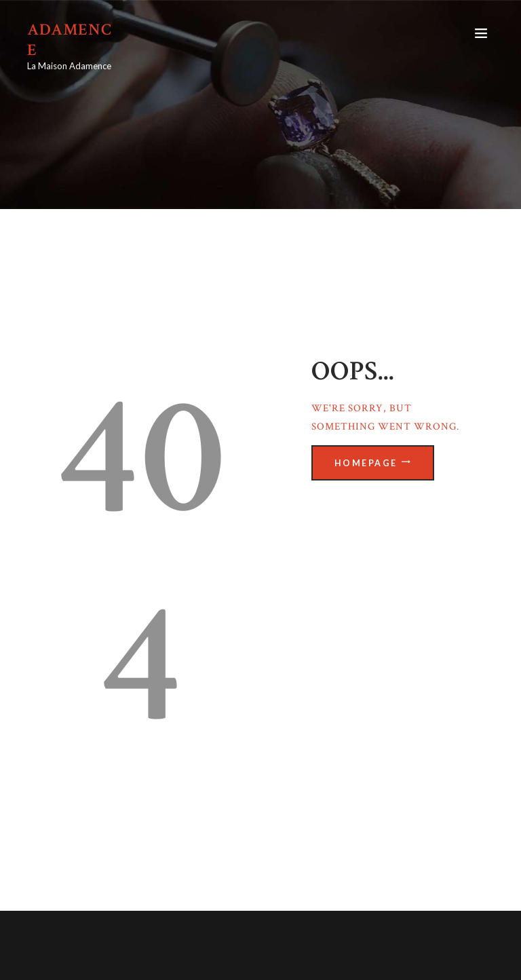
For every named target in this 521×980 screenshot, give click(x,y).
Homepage (366, 463)
